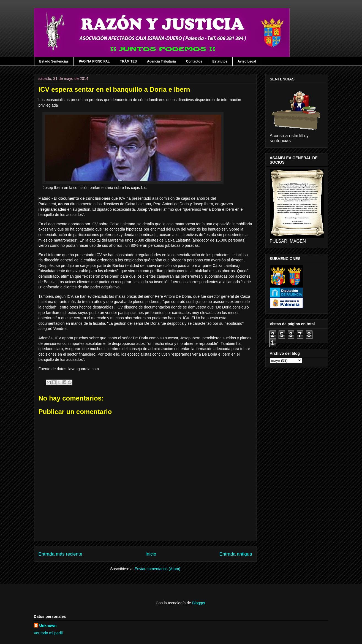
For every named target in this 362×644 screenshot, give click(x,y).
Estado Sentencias (54, 61)
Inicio (151, 554)
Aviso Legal (247, 61)
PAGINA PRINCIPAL (94, 61)
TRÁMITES (128, 61)
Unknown (48, 626)
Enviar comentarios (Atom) (157, 569)
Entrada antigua (236, 554)
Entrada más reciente (61, 554)
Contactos (194, 61)
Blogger (199, 603)
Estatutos (220, 61)
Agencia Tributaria (161, 61)
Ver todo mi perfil (48, 633)
